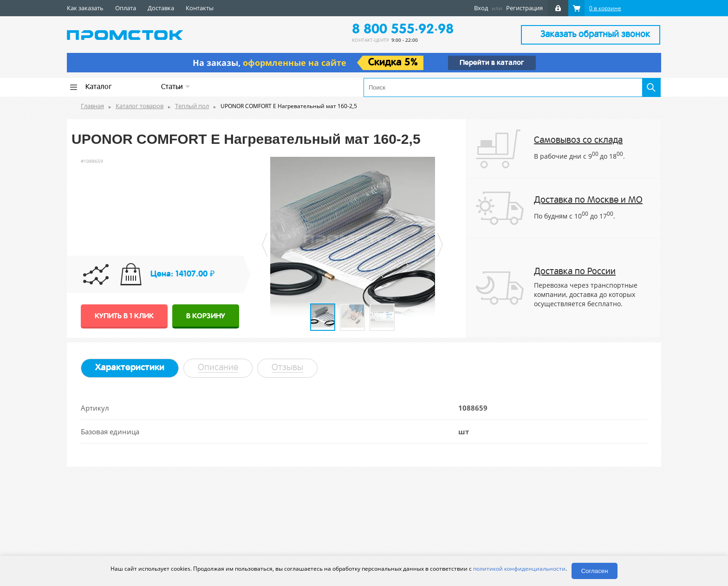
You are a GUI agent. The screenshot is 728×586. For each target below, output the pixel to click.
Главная (92, 106)
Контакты (200, 8)
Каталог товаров (140, 106)
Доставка (161, 8)
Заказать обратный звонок (595, 35)
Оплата (126, 8)
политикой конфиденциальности (519, 569)
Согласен (594, 571)
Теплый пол (192, 106)
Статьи (176, 87)
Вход (481, 8)
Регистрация (524, 8)
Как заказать (85, 8)
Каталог (99, 87)
